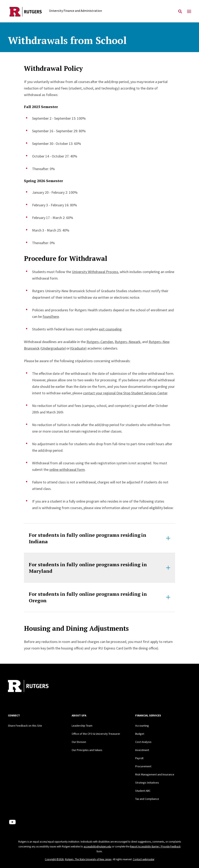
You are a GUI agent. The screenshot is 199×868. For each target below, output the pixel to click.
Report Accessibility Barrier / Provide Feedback (155, 847)
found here (51, 316)
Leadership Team (82, 726)
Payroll (139, 758)
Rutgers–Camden (100, 342)
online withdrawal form (67, 470)
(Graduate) (78, 348)
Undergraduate (53, 348)
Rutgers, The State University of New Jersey (88, 859)
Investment (142, 750)
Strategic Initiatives (147, 783)
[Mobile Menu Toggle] (189, 12)
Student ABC (143, 791)
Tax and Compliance (147, 799)
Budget (140, 734)
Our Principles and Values (87, 750)
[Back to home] (35, 687)
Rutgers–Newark (128, 342)
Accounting (142, 726)
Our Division (79, 742)
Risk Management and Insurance (155, 774)
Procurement (143, 766)
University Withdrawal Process (95, 272)
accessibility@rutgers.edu (97, 847)
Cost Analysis (143, 742)
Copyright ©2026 (54, 859)
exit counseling (110, 329)
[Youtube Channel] (12, 822)
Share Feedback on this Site (25, 726)
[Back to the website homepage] (26, 12)
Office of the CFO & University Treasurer (96, 734)
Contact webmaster (144, 859)
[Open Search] (180, 12)
